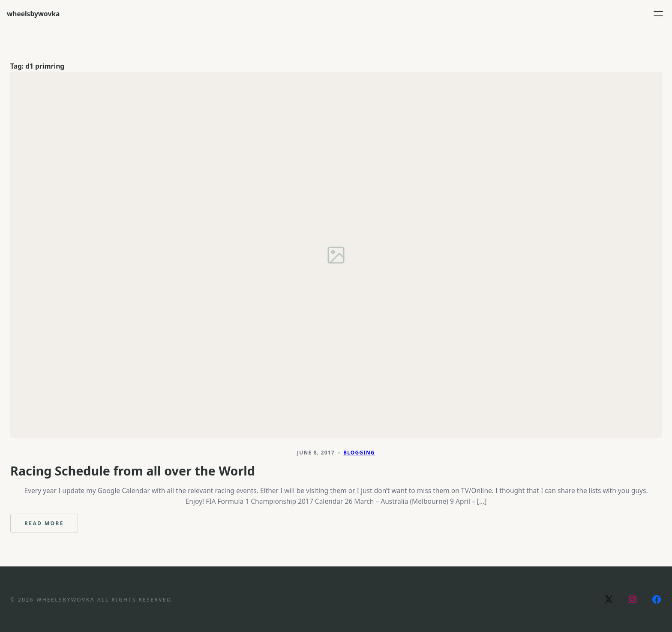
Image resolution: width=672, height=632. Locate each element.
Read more (51, 526)
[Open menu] (658, 14)
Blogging (359, 453)
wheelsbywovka (33, 14)
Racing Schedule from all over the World (133, 471)
